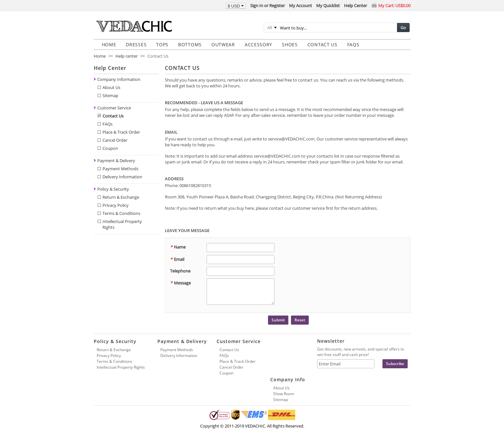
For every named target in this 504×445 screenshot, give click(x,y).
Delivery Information (122, 177)
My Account (300, 6)
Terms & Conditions (121, 213)
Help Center (355, 6)
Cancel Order (115, 140)
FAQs (107, 124)
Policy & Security (113, 189)
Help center (127, 56)
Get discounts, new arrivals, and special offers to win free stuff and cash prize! (361, 352)
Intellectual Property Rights (121, 367)
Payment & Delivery (116, 161)
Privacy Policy (116, 205)
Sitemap (110, 95)
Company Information (119, 79)
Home (100, 56)
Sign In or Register (268, 6)
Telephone (180, 271)
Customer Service (114, 108)
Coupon (110, 148)
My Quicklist (328, 6)
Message (180, 283)
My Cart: (394, 6)
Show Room (284, 394)
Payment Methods (120, 169)
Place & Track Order (121, 132)
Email (177, 259)
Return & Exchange (121, 197)
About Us (111, 87)
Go (403, 28)
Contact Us (113, 116)
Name (178, 247)
